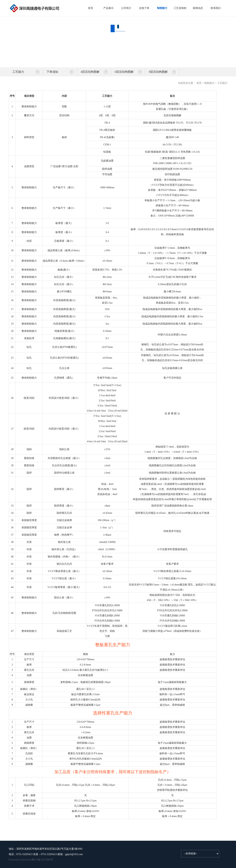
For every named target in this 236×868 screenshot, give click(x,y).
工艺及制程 (180, 8)
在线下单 (144, 8)
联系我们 (216, 8)
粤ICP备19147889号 (42, 860)
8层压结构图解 (158, 72)
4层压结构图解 (90, 72)
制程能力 (162, 8)
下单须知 (52, 72)
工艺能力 (18, 72)
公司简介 (126, 8)
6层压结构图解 (124, 72)
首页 (91, 8)
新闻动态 (198, 8)
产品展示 (108, 8)
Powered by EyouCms (20, 860)
